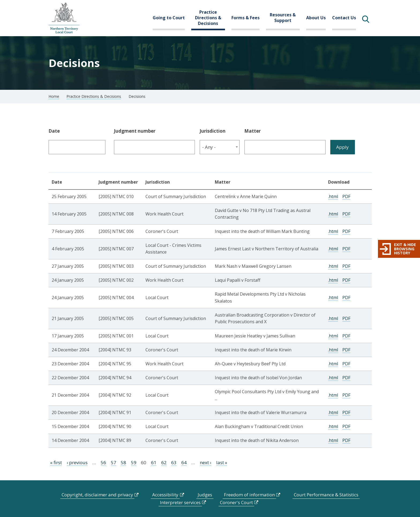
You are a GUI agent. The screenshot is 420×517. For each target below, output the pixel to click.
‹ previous (77, 462)
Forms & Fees (245, 18)
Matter (252, 131)
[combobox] (220, 147)
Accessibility (165, 495)
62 (164, 462)
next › (206, 462)
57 (114, 462)
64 (184, 462)
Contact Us (344, 18)
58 (123, 462)
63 (174, 462)
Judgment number (135, 131)
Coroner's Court (236, 502)
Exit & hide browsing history (405, 249)
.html (333, 196)
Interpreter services (180, 502)
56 (103, 462)
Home (54, 96)
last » (222, 462)
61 (154, 462)
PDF (346, 196)
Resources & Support (283, 18)
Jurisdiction (213, 131)
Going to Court (169, 18)
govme (64, 18)
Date (54, 131)
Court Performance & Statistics (326, 495)
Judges (205, 495)
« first (56, 462)
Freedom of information (249, 495)
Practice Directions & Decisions (208, 18)
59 (134, 462)
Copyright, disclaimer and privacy (97, 495)
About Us (316, 18)
